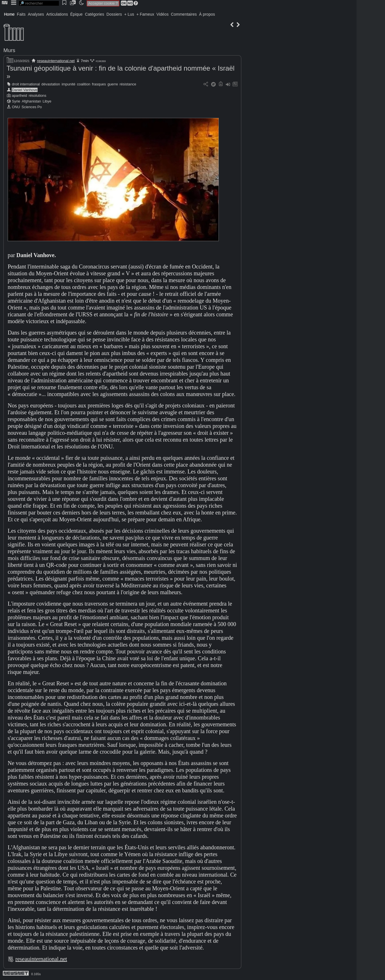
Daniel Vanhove (25, 90)
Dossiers (114, 14)
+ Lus (129, 14)
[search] (39, 3)
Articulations (57, 14)
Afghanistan (32, 101)
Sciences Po (32, 107)
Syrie (16, 101)
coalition (84, 84)
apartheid (19, 96)
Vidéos (163, 14)
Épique (77, 14)
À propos (207, 14)
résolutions (38, 96)
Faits (21, 14)
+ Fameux (145, 14)
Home (9, 14)
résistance (128, 84)
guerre (113, 84)
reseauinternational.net (56, 61)
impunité (69, 84)
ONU (16, 107)
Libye (47, 101)
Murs (9, 50)
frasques (99, 84)
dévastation (51, 84)
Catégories (94, 14)
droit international (26, 84)
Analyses (36, 14)
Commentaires (184, 14)
